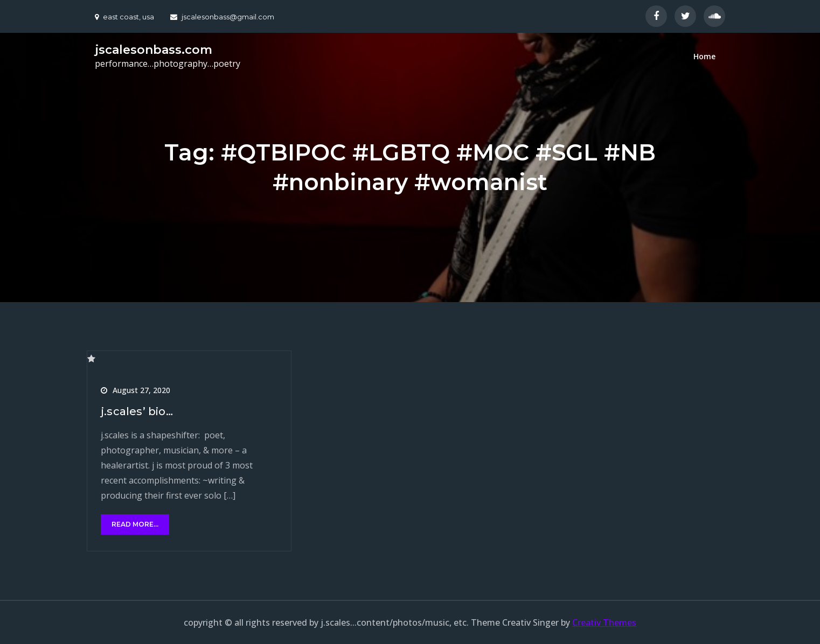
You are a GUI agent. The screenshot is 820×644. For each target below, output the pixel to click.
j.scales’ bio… (137, 411)
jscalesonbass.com (154, 50)
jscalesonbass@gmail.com (222, 17)
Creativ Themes (604, 622)
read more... (135, 524)
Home (704, 56)
